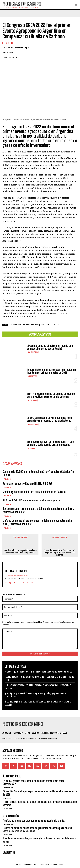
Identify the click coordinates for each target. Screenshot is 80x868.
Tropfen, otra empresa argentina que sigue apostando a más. (34, 821)
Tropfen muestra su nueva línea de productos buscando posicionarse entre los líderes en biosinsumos (37, 830)
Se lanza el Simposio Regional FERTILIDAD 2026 (27, 483)
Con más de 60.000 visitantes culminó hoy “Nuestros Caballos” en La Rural (39, 473)
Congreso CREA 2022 (31, 325)
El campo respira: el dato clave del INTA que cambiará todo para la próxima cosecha (50, 443)
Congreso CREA (15, 325)
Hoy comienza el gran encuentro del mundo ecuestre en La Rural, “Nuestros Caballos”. (38, 510)
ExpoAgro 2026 (34, 449)
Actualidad (32, 400)
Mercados (32, 376)
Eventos (7, 479)
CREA (42, 325)
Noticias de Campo (20, 48)
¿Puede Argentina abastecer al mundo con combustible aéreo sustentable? (50, 347)
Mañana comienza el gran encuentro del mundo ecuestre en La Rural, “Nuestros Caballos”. (37, 522)
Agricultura (33, 352)
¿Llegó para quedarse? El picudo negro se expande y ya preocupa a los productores (49, 419)
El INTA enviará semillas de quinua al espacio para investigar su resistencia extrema (51, 395)
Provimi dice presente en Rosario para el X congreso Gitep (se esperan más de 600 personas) (59, 552)
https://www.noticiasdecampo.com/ (17, 575)
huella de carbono (53, 325)
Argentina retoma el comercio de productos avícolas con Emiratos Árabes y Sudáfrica (20, 551)
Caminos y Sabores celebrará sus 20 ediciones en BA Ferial (34, 492)
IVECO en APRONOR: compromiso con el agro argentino (32, 500)
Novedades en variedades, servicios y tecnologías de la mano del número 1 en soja (40, 840)
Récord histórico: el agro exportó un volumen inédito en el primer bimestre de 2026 (51, 371)
